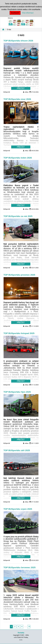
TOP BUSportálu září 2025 (17, 450)
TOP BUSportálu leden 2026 (18, 158)
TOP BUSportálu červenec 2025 (19, 567)
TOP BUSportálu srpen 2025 (18, 509)
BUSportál (7, 92)
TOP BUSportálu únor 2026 (17, 99)
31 (29, 627)
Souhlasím (15, 13)
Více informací (28, 13)
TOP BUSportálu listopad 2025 (19, 333)
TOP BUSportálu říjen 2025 (17, 392)
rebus (26, 92)
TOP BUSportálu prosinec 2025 (19, 275)
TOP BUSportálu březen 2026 (18, 41)
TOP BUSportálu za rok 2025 (18, 216)
